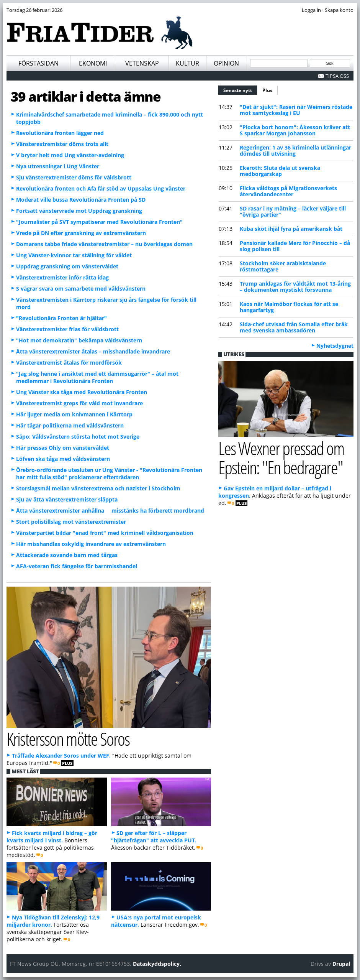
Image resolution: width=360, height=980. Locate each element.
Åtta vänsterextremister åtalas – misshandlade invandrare (93, 351)
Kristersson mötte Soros (68, 739)
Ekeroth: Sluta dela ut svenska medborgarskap (280, 171)
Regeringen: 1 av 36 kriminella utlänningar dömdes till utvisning (295, 150)
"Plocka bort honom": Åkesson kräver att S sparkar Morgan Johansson (295, 130)
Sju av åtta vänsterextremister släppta (67, 499)
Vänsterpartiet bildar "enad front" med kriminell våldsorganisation (105, 533)
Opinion (226, 63)
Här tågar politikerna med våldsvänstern (70, 425)
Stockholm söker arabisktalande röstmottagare (283, 266)
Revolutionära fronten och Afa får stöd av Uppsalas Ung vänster (101, 188)
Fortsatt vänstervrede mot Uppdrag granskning (79, 211)
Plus (267, 90)
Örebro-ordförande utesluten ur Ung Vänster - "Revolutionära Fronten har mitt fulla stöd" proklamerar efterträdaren (109, 474)
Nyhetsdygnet (335, 346)
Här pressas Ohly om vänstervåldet (63, 448)
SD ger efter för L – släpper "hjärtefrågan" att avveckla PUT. (154, 837)
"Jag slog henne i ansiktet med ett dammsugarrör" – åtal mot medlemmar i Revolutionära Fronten (97, 377)
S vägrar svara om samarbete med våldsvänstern (81, 289)
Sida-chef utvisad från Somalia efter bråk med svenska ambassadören (294, 327)
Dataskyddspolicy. (157, 964)
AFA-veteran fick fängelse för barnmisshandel (77, 566)
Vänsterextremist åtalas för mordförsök (69, 363)
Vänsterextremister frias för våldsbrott (67, 329)
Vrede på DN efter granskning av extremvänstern (81, 233)
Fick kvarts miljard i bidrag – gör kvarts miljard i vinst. (52, 837)
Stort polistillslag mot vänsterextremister (71, 522)
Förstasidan (38, 63)
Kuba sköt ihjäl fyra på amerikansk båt (291, 229)
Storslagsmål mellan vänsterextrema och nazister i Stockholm (98, 488)
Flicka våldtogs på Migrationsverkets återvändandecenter (288, 191)
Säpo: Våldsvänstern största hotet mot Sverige (78, 437)
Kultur (187, 63)
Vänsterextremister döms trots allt (62, 144)
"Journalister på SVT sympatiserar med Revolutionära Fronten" (99, 222)
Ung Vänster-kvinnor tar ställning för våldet (74, 255)
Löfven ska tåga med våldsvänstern (63, 459)
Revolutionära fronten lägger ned (60, 133)
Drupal (341, 964)
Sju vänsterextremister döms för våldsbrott (74, 177)
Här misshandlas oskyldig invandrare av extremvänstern (91, 544)
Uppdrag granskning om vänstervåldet (67, 266)
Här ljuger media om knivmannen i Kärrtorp (74, 414)
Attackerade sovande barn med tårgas (67, 555)
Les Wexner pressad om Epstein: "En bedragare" (281, 458)
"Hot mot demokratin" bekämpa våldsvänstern (79, 340)
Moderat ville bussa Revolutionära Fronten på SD (81, 200)
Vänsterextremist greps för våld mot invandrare (79, 403)
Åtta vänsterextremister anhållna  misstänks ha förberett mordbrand (110, 511)
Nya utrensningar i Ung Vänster (58, 166)
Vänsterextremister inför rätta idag (62, 277)
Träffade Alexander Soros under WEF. (61, 756)
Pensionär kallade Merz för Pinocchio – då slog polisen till (295, 246)
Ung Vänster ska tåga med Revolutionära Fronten (82, 392)
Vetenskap (142, 63)
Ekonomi (93, 63)
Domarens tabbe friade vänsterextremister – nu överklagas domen (104, 244)
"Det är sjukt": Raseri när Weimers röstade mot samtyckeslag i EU (296, 110)
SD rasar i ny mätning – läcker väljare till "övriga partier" (293, 211)
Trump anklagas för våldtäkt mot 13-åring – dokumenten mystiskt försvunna (295, 287)
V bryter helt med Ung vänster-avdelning (70, 155)
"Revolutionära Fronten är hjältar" (61, 318)
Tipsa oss (337, 76)
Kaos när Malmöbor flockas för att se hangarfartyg (289, 307)
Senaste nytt (240, 89)
